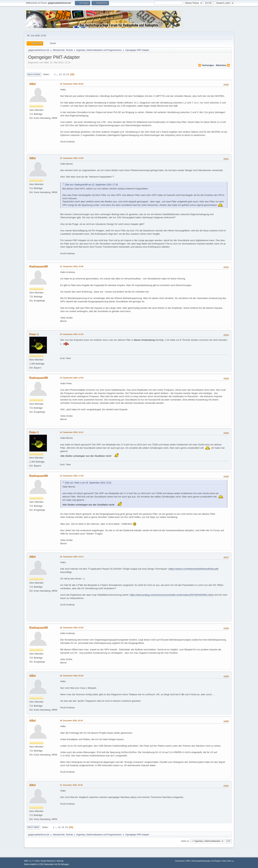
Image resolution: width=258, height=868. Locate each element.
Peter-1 (34, 334)
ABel (33, 84)
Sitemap (60, 861)
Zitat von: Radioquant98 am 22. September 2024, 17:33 (91, 185)
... (58, 74)
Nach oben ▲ (228, 861)
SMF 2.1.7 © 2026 (32, 861)
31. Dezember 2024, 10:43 (71, 785)
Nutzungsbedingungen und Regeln (206, 861)
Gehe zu (185, 841)
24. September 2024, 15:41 (72, 432)
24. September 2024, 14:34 (72, 378)
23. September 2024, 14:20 (72, 158)
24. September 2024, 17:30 (72, 476)
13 (64, 74)
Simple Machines (48, 861)
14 (68, 74)
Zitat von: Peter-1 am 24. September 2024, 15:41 (88, 483)
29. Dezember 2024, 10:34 (71, 721)
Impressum (180, 861)
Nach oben (33, 827)
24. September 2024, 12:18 (72, 334)
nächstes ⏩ (223, 65)
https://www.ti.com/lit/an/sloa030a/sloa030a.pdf (193, 569)
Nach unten (34, 75)
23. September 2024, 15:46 (72, 266)
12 (60, 74)
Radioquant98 (39, 267)
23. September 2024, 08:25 (72, 84)
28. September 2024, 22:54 (72, 628)
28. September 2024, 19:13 (72, 557)
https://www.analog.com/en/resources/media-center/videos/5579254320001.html (171, 595)
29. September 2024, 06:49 (72, 676)
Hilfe (188, 861)
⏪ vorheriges (206, 65)
